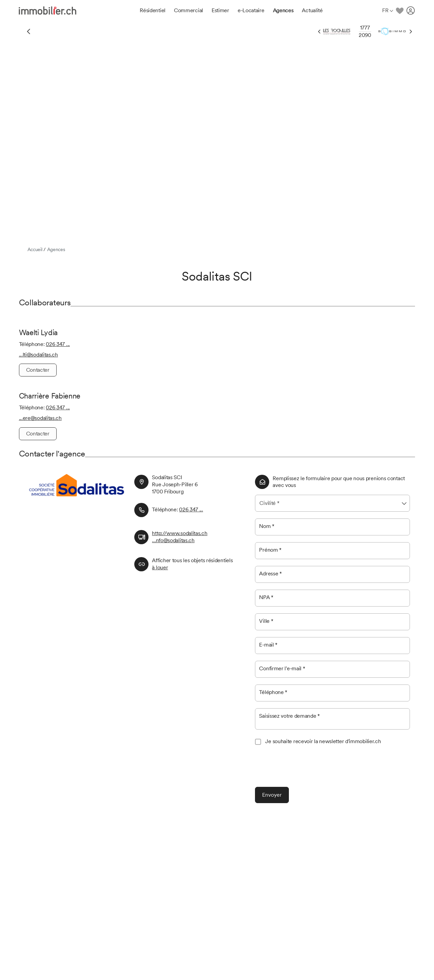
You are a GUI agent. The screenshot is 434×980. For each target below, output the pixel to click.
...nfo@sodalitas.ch (173, 540)
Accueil (35, 249)
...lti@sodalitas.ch (38, 355)
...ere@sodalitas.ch (40, 418)
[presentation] (307, 767)
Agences (56, 249)
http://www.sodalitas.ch (180, 533)
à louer (160, 567)
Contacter (38, 370)
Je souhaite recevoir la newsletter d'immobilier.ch (323, 741)
